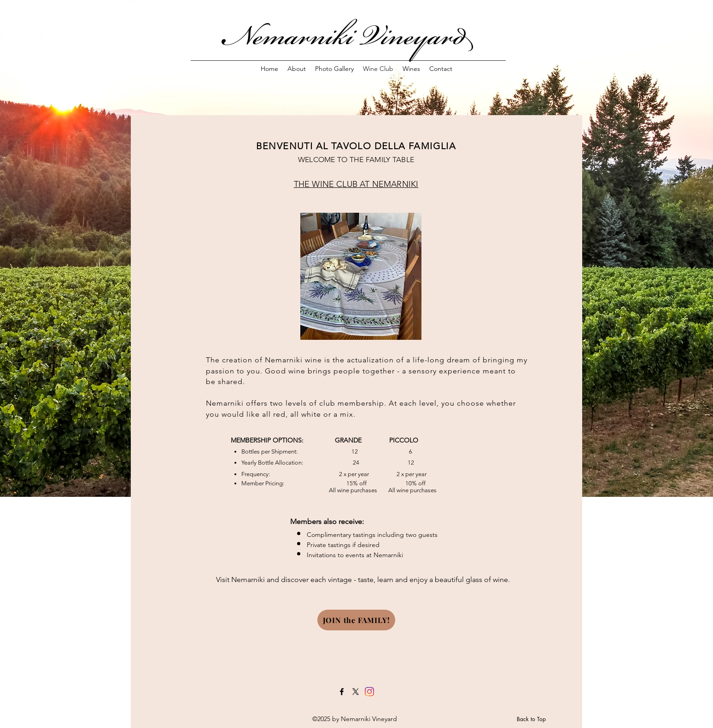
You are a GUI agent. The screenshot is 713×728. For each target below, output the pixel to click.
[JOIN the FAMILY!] (356, 620)
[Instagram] (369, 692)
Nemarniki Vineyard (353, 36)
